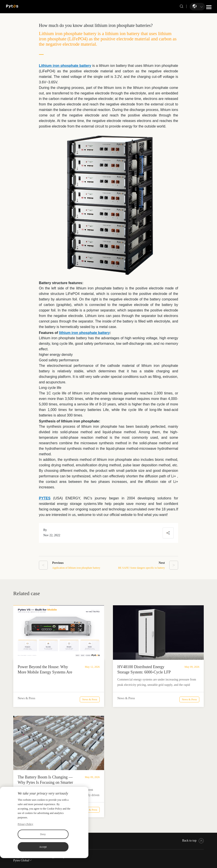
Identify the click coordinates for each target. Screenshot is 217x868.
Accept (43, 847)
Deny (43, 834)
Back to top (193, 841)
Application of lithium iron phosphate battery (76, 568)
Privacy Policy (25, 824)
